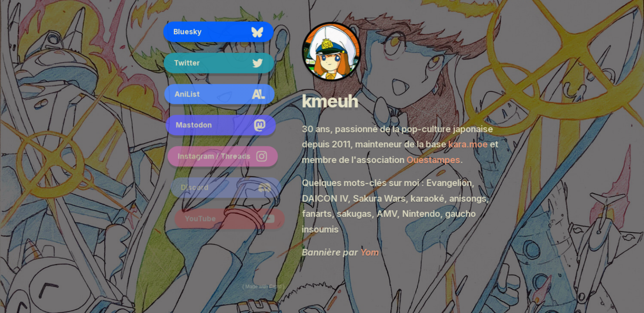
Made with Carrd (263, 286)
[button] (219, 32)
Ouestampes (433, 161)
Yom (369, 253)
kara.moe (468, 145)
